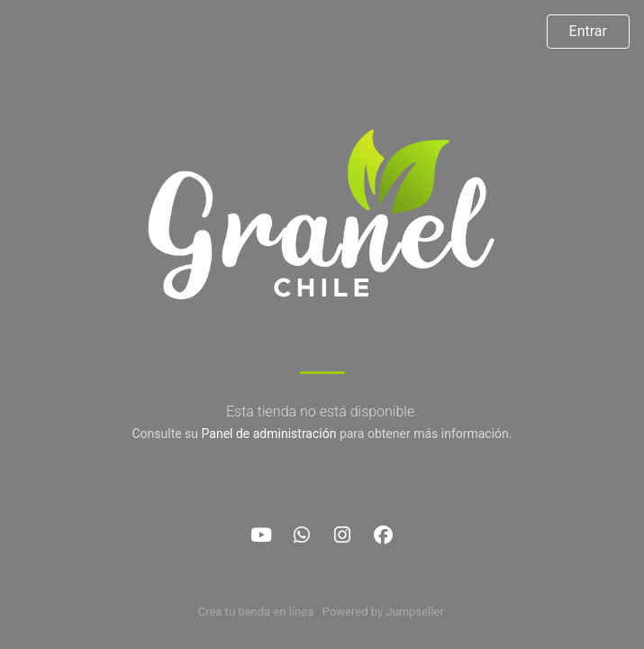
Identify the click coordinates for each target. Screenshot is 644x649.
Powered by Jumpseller (383, 612)
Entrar (588, 31)
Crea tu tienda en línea (258, 612)
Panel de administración (269, 434)
